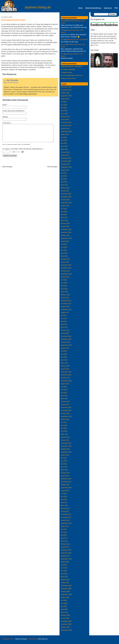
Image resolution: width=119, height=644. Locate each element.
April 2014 (64, 431)
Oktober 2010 (65, 556)
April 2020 (64, 218)
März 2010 (64, 577)
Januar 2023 (65, 120)
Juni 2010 (64, 568)
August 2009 (65, 597)
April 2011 (64, 538)
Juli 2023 (64, 102)
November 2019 (66, 232)
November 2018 (66, 268)
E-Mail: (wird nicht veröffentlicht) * (14, 111)
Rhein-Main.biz (43, 639)
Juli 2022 (64, 137)
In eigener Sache (66, 72)
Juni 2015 (64, 390)
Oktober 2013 (65, 449)
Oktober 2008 (65, 627)
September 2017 (66, 310)
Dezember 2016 (66, 336)
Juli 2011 (64, 529)
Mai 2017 (64, 321)
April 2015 (64, 396)
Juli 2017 (64, 316)
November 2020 (66, 197)
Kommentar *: (7, 123)
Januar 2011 (65, 547)
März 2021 (64, 185)
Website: (5, 117)
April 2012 (64, 503)
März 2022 (64, 149)
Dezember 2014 (66, 408)
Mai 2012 (64, 500)
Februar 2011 (65, 544)
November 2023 (66, 90)
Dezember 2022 (66, 123)
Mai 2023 (64, 108)
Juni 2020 (64, 212)
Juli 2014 (64, 422)
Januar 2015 (65, 405)
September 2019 (66, 238)
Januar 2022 (65, 155)
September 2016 (66, 345)
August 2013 (65, 455)
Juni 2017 (64, 318)
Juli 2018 (64, 280)
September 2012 (66, 488)
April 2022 (64, 146)
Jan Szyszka (12, 80)
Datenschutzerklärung (93, 8)
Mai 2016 (64, 357)
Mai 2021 (64, 179)
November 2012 (66, 482)
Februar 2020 (65, 223)
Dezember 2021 (66, 158)
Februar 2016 (65, 366)
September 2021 (66, 167)
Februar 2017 (65, 330)
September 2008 (66, 630)
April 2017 (64, 324)
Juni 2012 (64, 497)
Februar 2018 (65, 295)
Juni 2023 (64, 105)
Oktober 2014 (65, 413)
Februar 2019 (65, 259)
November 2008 (66, 624)
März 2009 (64, 612)
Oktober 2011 (65, 520)
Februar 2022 (65, 152)
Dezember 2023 (66, 87)
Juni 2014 (64, 425)
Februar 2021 (65, 188)
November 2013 (66, 446)
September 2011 (66, 523)
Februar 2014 (65, 437)
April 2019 (64, 253)
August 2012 (65, 491)
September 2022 (66, 131)
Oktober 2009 (65, 592)
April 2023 (64, 111)
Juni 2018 (64, 283)
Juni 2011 (64, 532)
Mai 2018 (64, 286)
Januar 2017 (65, 333)
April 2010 (64, 574)
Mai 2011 (64, 535)
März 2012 (64, 505)
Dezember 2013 (66, 443)
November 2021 (66, 161)
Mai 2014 (64, 428)
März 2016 (64, 363)
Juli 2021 (64, 173)
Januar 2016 (65, 369)
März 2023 (64, 114)
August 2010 (65, 562)
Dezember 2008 (66, 621)
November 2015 (66, 375)
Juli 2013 (64, 458)
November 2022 (66, 126)
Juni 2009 (64, 603)
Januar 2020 (65, 226)
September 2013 (66, 452)
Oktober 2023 (65, 93)
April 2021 (64, 182)
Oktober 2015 (65, 378)
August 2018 (65, 277)
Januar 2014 (65, 440)
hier (97, 45)
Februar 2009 (65, 615)
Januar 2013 (65, 476)
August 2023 (65, 99)
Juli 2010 (64, 565)
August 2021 (65, 170)
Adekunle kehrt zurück (68, 78)
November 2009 (66, 589)
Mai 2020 (64, 215)
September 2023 (66, 96)
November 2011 (66, 517)
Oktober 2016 (65, 342)
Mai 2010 (64, 571)
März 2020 (64, 221)
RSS (116, 8)
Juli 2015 (64, 387)
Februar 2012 (65, 508)
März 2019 (64, 256)
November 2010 (66, 553)
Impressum (108, 8)
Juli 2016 (64, 351)
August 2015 (65, 384)
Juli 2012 (64, 494)
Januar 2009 (65, 618)
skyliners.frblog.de (38, 7)
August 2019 (65, 241)
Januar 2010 (65, 583)
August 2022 (65, 134)
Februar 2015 (65, 402)
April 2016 (64, 360)
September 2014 (66, 416)
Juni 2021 (64, 176)
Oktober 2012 (65, 485)
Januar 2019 (65, 262)
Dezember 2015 (66, 372)
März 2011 (64, 541)
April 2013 (64, 467)
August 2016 (65, 348)
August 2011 (65, 526)
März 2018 (64, 292)
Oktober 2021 (65, 164)
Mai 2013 (64, 464)
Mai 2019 (64, 250)
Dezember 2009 (66, 586)
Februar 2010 (65, 580)
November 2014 (66, 410)
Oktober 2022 (65, 129)
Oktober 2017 (65, 307)
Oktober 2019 (65, 235)
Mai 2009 (64, 606)
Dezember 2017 (66, 301)
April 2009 (64, 609)
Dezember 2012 (66, 479)
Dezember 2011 (66, 514)
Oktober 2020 (65, 200)
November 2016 (66, 339)
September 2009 (66, 595)
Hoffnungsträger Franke (13, 20)
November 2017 (66, 304)
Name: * (5, 105)
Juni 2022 (64, 140)
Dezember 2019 (66, 229)
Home (80, 8)
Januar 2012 (65, 511)
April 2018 (64, 289)
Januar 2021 (65, 191)
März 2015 (64, 399)
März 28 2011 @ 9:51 (11, 83)
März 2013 (64, 470)
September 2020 (66, 203)
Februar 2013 (65, 473)
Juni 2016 (64, 354)
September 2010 (66, 559)
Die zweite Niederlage (68, 70)
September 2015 (66, 381)
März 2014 (64, 434)
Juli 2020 (64, 209)
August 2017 (65, 313)
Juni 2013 (64, 461)
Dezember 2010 (66, 550)
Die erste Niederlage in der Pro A (72, 75)
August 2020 (65, 206)
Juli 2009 (64, 600)
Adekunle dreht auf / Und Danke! (77, 40)
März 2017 (64, 327)
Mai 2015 (64, 393)
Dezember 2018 (66, 265)
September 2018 (66, 274)
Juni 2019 (64, 247)
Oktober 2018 (65, 271)
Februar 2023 (65, 117)
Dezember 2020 (66, 194)
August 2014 (65, 419)
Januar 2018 (65, 298)
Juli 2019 (64, 244)
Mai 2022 (64, 143)
